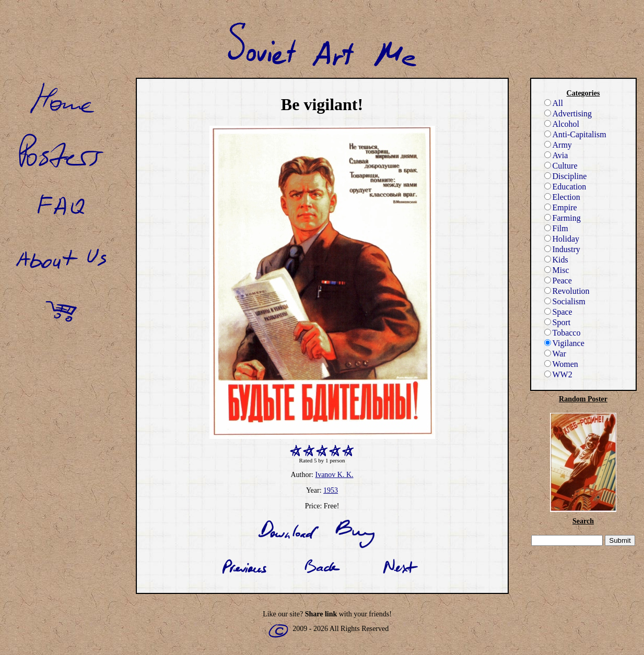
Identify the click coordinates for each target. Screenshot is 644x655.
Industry (562, 249)
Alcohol (562, 124)
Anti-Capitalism (575, 134)
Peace (558, 281)
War (555, 354)
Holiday (562, 239)
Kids (556, 260)
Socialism (565, 301)
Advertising (568, 114)
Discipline (566, 176)
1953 (331, 490)
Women (561, 364)
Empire (561, 207)
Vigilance (564, 343)
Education (565, 187)
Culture (561, 166)
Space (558, 312)
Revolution (567, 291)
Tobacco (563, 333)
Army (558, 145)
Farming (563, 218)
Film (556, 228)
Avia (556, 155)
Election (562, 197)
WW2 (558, 374)
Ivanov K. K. (334, 475)
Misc (557, 270)
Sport (558, 322)
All (554, 103)
